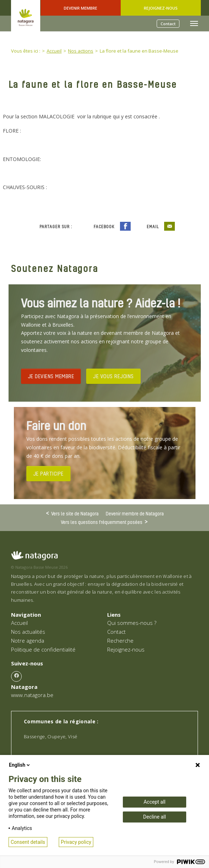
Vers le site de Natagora (75, 513)
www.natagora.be (32, 695)
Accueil (19, 623)
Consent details (28, 842)
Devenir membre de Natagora (135, 513)
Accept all (155, 802)
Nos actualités (28, 632)
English (20, 765)
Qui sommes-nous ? (132, 623)
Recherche (120, 641)
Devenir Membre (80, 8)
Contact (168, 24)
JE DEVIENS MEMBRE (51, 376)
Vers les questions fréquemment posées (102, 522)
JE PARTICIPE (48, 473)
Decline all (155, 817)
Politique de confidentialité (43, 649)
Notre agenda (28, 641)
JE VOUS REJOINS (113, 376)
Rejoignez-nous (161, 8)
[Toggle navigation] (194, 23)
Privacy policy (76, 842)
